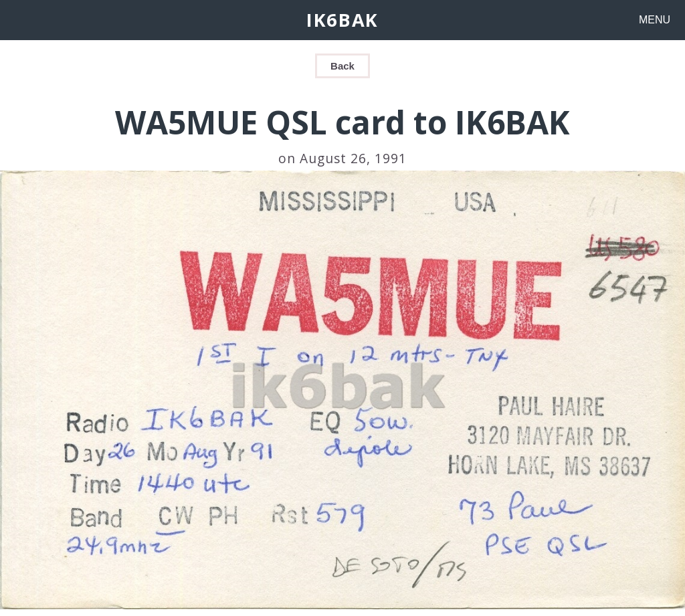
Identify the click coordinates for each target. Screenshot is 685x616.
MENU (655, 20)
